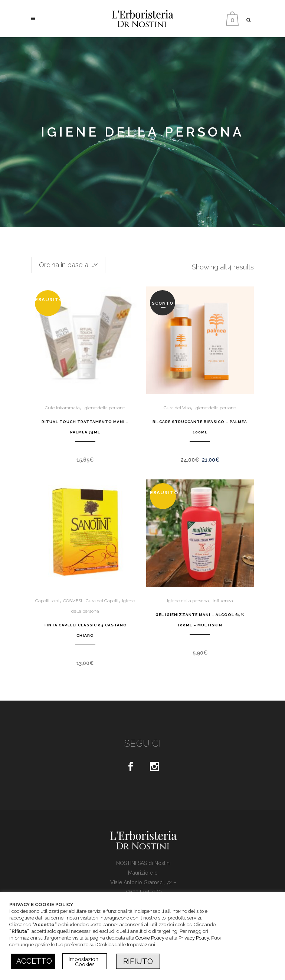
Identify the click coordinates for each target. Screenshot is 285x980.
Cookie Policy (150, 938)
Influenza (223, 601)
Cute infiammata (62, 408)
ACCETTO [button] (34, 961)
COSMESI (73, 601)
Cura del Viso (177, 408)
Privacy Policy (194, 938)
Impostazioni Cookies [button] (85, 962)
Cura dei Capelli (102, 601)
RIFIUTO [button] (138, 961)
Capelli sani (47, 601)
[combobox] (68, 265)
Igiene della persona (104, 408)
